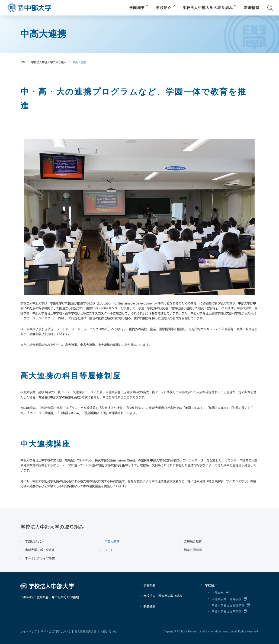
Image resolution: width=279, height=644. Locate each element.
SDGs (108, 550)
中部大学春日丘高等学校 (228, 605)
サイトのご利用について (56, 632)
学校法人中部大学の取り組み (208, 8)
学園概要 (137, 8)
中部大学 (217, 593)
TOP (23, 62)
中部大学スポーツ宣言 (40, 550)
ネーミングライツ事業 (40, 558)
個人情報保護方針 (85, 632)
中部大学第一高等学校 (226, 599)
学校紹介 (164, 8)
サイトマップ (28, 632)
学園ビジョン (34, 541)
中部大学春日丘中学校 (226, 611)
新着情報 (252, 8)
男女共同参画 (193, 550)
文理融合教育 (193, 541)
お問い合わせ (108, 632)
